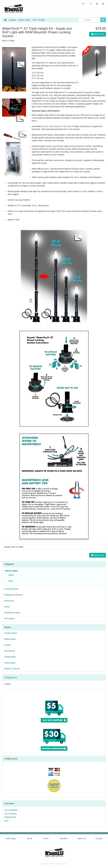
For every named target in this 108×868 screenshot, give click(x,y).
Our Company (10, 814)
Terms (30, 838)
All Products (10, 619)
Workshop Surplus (12, 613)
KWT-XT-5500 (39, 20)
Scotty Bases (10, 657)
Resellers (64, 838)
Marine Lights (24, 20)
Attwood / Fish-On (12, 669)
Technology (11, 838)
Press (46, 838)
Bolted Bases (10, 639)
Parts (10, 581)
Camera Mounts (11, 589)
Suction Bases (11, 633)
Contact (99, 838)
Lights (10, 575)
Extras (7, 607)
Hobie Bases (10, 663)
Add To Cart (98, 34)
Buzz (7, 821)
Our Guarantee (11, 810)
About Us (82, 838)
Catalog (12, 20)
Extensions (9, 601)
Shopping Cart (11, 677)
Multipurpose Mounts (13, 595)
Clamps (8, 645)
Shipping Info (10, 817)
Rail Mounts (10, 651)
